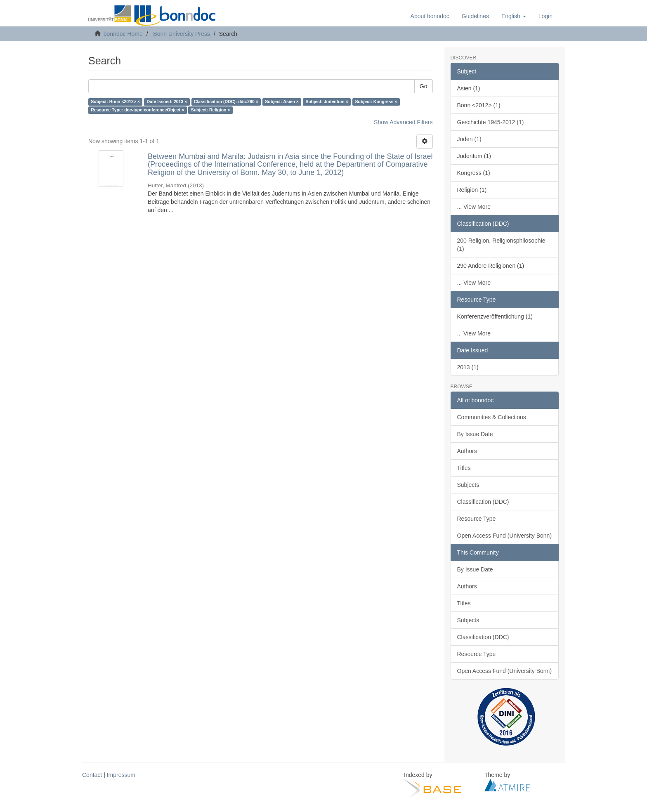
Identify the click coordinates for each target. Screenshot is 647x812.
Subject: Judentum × (327, 102)
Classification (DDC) (483, 502)
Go (424, 86)
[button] (514, 16)
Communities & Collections (492, 417)
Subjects (468, 485)
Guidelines (475, 16)
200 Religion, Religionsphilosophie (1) (501, 245)
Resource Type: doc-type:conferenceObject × (137, 110)
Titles (464, 468)
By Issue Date (475, 434)
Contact (92, 775)
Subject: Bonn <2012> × (115, 102)
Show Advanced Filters (403, 122)
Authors (467, 451)
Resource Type (477, 519)
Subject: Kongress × (376, 102)
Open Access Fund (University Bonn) (505, 536)
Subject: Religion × (211, 110)
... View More (474, 207)
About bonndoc (430, 16)
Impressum (121, 775)
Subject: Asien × (282, 102)
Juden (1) (469, 139)
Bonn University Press (182, 34)
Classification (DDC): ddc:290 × (226, 102)
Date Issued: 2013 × (167, 102)
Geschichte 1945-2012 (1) (491, 122)
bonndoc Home (123, 34)
